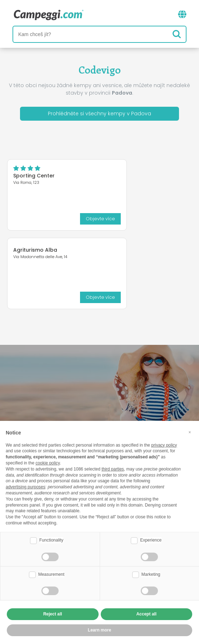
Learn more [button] (99, 630)
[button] (190, 432)
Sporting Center (34, 176)
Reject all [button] (53, 614)
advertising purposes (26, 487)
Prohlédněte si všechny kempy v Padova (99, 114)
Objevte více (100, 219)
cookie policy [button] (48, 463)
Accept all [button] (146, 614)
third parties (113, 469)
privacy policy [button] (164, 445)
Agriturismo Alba (35, 250)
